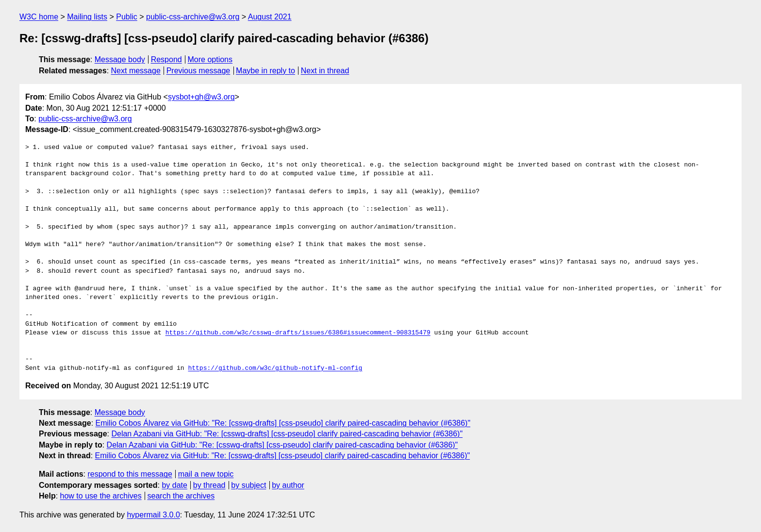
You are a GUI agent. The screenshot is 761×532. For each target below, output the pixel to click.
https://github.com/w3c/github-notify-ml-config (275, 368)
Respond (166, 59)
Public (127, 17)
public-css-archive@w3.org (193, 17)
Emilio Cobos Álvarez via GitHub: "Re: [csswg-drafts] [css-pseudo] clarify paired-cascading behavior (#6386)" (283, 423)
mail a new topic (206, 474)
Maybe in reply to (265, 71)
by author (288, 485)
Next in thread (325, 71)
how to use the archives (101, 496)
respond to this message (130, 474)
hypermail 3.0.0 (153, 515)
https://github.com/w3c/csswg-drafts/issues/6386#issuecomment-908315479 (298, 333)
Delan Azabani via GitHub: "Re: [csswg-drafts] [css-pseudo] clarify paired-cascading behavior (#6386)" (287, 434)
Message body (120, 59)
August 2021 (270, 17)
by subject (248, 485)
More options (210, 59)
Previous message (199, 71)
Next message (136, 71)
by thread (209, 485)
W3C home (39, 17)
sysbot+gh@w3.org (201, 97)
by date (174, 485)
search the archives (181, 496)
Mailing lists (87, 17)
